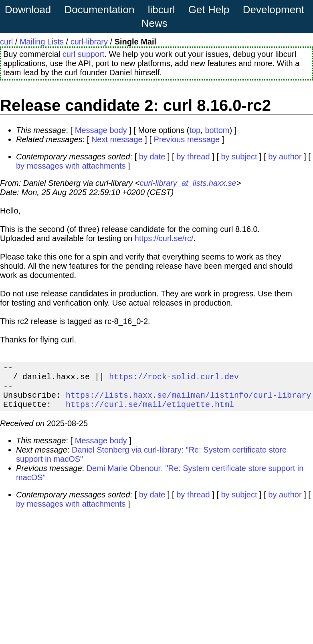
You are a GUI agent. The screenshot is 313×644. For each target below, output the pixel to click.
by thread (193, 157)
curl (6, 42)
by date (152, 157)
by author (285, 157)
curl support (84, 54)
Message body (101, 130)
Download (28, 10)
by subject (239, 157)
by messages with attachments (71, 166)
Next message (117, 139)
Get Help (209, 10)
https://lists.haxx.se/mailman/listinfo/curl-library (188, 401)
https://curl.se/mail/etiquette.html (150, 412)
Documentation (100, 10)
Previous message (187, 139)
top (195, 130)
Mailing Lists (42, 42)
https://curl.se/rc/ (164, 238)
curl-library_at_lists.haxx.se (188, 183)
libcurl (162, 10)
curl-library (89, 42)
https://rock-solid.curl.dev (174, 379)
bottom (217, 130)
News (154, 23)
